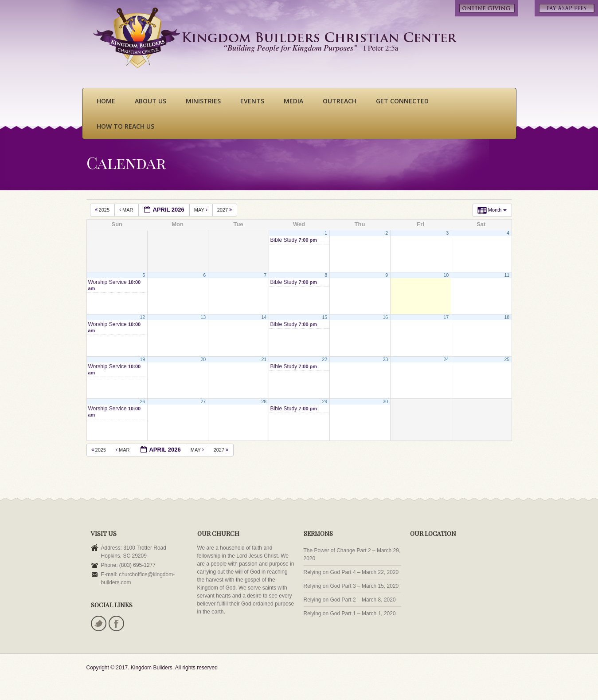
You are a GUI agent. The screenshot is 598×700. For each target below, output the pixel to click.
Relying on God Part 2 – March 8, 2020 (350, 600)
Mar (127, 210)
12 (142, 317)
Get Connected (402, 101)
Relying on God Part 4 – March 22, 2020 (351, 572)
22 (324, 359)
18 (507, 317)
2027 (225, 210)
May (201, 210)
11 (507, 275)
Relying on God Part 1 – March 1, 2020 (350, 613)
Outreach (340, 101)
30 (385, 401)
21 (264, 359)
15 (324, 317)
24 (446, 359)
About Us (150, 101)
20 (203, 359)
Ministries (203, 101)
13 (203, 317)
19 (142, 359)
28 (264, 401)
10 (446, 275)
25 (507, 359)
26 (142, 401)
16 (385, 317)
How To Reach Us (125, 126)
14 (264, 317)
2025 (103, 210)
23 (385, 359)
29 (324, 401)
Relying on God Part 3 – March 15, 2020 (351, 586)
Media (293, 101)
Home (106, 101)
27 (203, 401)
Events (252, 101)
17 (446, 317)
